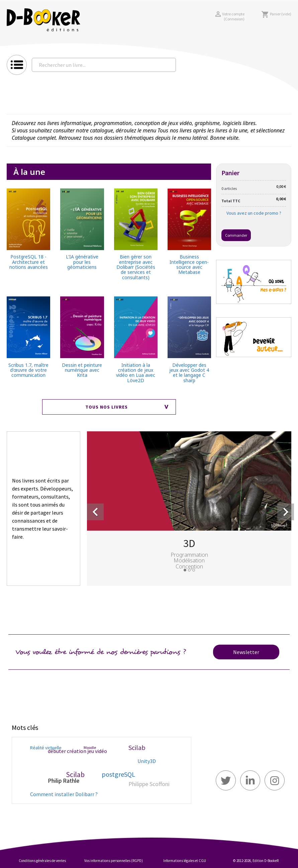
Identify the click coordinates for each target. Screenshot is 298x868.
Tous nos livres (107, 407)
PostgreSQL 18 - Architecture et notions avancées (29, 262)
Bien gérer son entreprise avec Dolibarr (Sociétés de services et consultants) (136, 267)
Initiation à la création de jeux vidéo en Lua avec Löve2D (136, 373)
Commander (236, 235)
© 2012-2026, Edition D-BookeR (256, 861)
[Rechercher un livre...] (104, 65)
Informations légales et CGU (185, 861)
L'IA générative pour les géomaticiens (82, 262)
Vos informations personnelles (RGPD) (114, 861)
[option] (189, 507)
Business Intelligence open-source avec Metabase (189, 264)
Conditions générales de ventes (42, 861)
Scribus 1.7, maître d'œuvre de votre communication (28, 370)
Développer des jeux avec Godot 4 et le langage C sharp (189, 373)
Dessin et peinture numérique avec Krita (82, 370)
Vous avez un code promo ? (254, 213)
